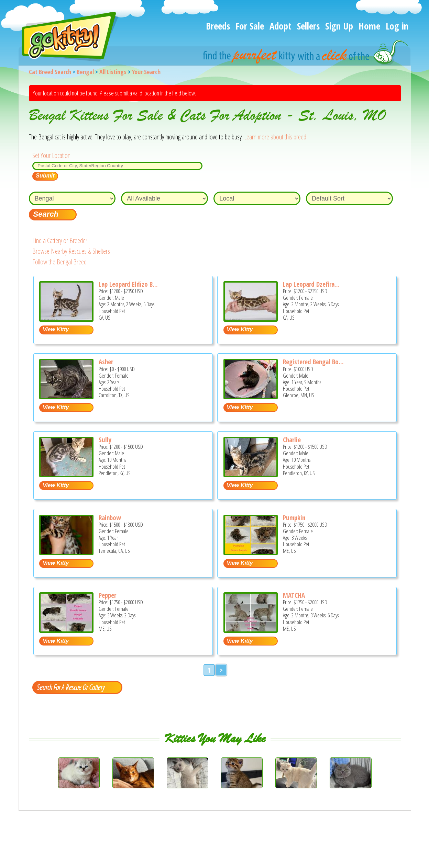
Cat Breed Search (50, 72)
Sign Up (339, 26)
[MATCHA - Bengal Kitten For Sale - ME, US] (251, 630)
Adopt (280, 26)
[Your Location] (117, 166)
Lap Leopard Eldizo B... (128, 284)
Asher (106, 362)
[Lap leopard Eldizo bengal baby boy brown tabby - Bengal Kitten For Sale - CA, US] (66, 319)
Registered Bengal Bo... (313, 362)
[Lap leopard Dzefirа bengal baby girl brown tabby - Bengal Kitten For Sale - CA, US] (251, 319)
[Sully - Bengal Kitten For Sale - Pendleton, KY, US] (66, 475)
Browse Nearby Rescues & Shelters (71, 251)
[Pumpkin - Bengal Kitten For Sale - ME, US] (251, 553)
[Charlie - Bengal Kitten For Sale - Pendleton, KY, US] (251, 475)
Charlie (292, 440)
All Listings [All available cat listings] (113, 72)
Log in (397, 26)
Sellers (308, 26)
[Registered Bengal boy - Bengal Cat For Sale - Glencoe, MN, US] (251, 397)
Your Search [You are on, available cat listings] (146, 72)
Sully (105, 440)
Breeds (218, 26)
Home (369, 26)
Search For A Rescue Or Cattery (70, 687)
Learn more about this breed (275, 137)
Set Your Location (51, 155)
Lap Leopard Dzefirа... (311, 284)
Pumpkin (294, 518)
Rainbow (110, 518)
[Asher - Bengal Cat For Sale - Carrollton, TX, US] (66, 397)
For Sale (250, 26)
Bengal (85, 72)
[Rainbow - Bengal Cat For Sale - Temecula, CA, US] (66, 553)
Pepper (107, 595)
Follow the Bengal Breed (59, 262)
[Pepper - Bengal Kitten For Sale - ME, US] (66, 630)
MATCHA (294, 595)
